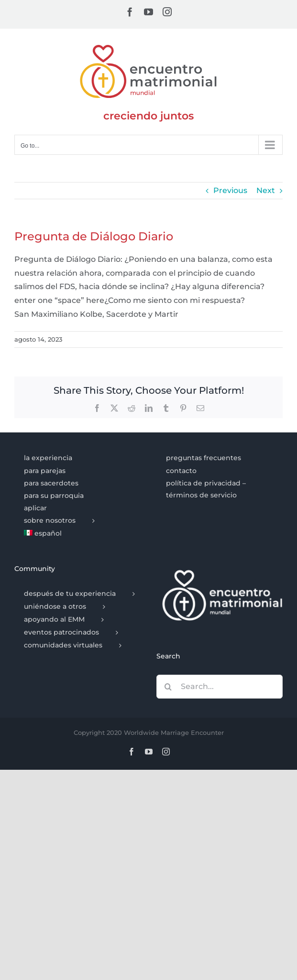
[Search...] (220, 687)
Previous (230, 190)
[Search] (168, 687)
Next (266, 190)
